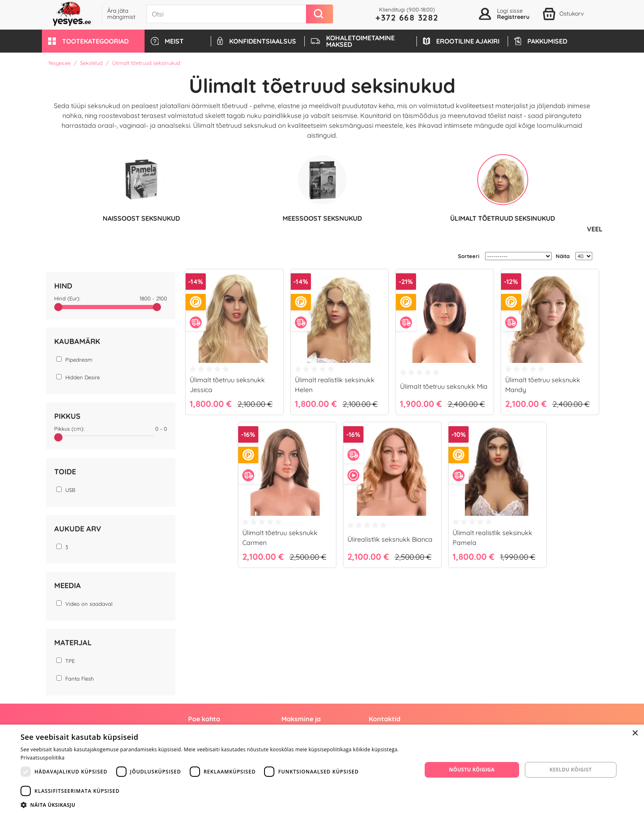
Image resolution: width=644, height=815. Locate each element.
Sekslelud (91, 63)
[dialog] (322, 770)
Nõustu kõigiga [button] (472, 770)
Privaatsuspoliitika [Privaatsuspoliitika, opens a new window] (43, 758)
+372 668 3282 (407, 17)
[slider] (58, 307)
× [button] (635, 733)
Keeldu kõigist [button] (571, 770)
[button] (93, 41)
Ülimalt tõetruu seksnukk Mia (444, 386)
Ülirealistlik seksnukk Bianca (390, 539)
